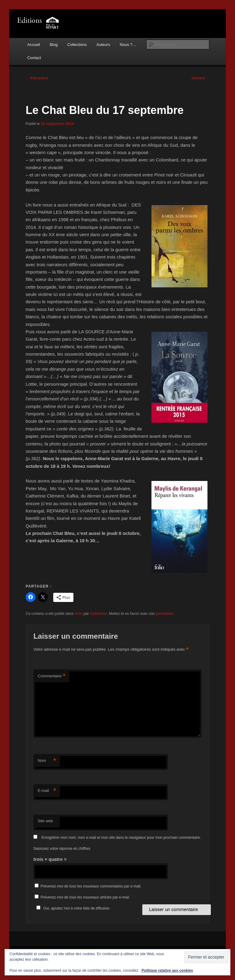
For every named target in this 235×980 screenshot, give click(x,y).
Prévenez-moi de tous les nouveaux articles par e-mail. (85, 897)
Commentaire (52, 676)
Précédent (37, 78)
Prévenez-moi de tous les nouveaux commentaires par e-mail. (91, 886)
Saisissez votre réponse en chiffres (62, 849)
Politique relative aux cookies (167, 971)
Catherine (98, 614)
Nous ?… (128, 45)
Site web (45, 821)
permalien (164, 614)
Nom (47, 761)
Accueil (34, 45)
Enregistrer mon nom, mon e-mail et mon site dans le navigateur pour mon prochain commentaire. (121, 838)
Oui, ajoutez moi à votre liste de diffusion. (72, 908)
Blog (54, 45)
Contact (34, 58)
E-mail (47, 791)
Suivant (201, 78)
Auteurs (103, 45)
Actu (78, 614)
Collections (77, 45)
